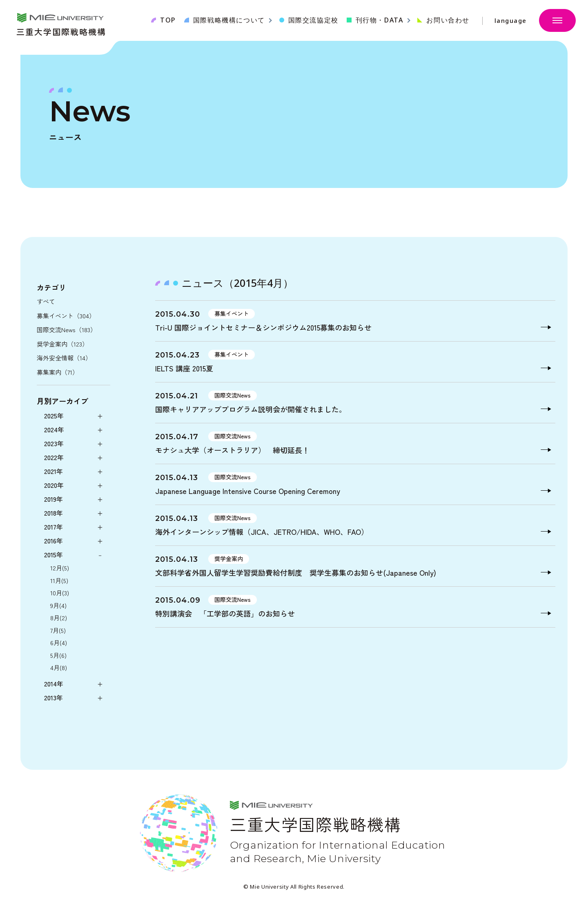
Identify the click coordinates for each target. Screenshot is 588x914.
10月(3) (60, 593)
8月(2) (59, 618)
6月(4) (59, 642)
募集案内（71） (58, 372)
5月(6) (58, 655)
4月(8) (59, 667)
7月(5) (58, 630)
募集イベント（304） (66, 316)
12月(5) (60, 568)
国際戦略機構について (229, 20)
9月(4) (58, 605)
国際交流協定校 (313, 20)
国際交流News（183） (67, 330)
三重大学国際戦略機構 (61, 31)
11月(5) (59, 580)
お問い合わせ (448, 20)
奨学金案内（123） (62, 344)
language (511, 21)
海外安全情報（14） (64, 358)
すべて (46, 301)
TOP (168, 20)
